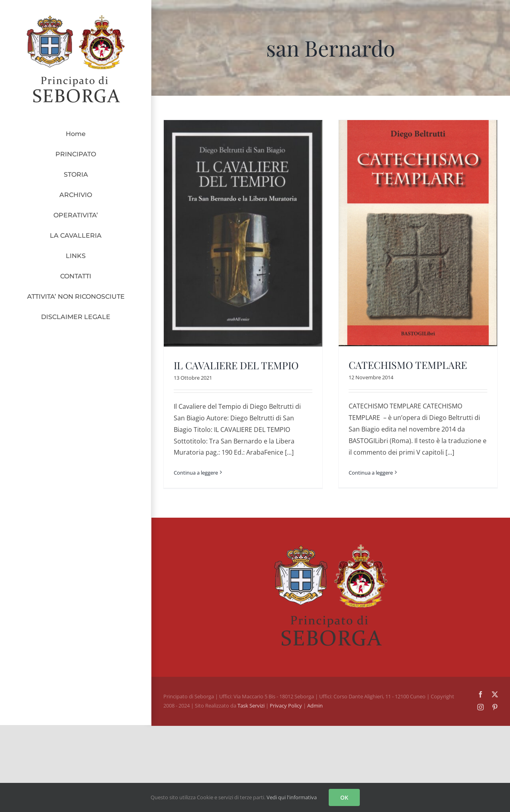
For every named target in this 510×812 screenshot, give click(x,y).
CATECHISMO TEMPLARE (404, 365)
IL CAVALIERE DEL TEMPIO (236, 365)
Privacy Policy (286, 702)
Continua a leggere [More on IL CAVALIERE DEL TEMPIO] (196, 473)
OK (344, 797)
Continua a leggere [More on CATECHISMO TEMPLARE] (367, 472)
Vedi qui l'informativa (292, 797)
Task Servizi (251, 702)
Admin (315, 702)
